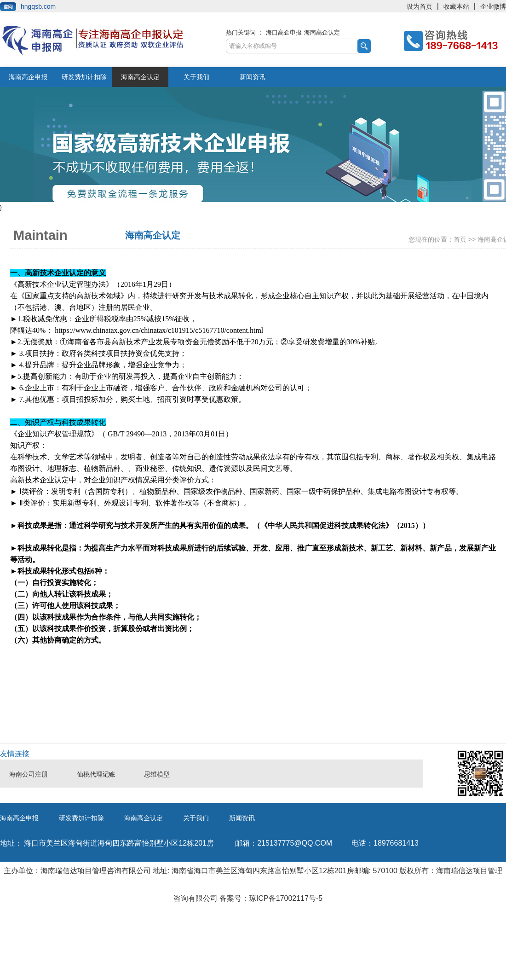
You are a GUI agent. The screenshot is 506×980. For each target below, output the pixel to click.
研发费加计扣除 (84, 77)
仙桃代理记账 (96, 774)
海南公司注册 (29, 774)
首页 (460, 239)
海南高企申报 (28, 77)
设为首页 (420, 6)
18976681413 (385, 843)
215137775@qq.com (284, 843)
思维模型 (157, 774)
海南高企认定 (322, 32)
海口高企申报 (284, 32)
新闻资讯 (253, 77)
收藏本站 (456, 6)
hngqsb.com (38, 6)
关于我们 (196, 77)
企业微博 (493, 6)
